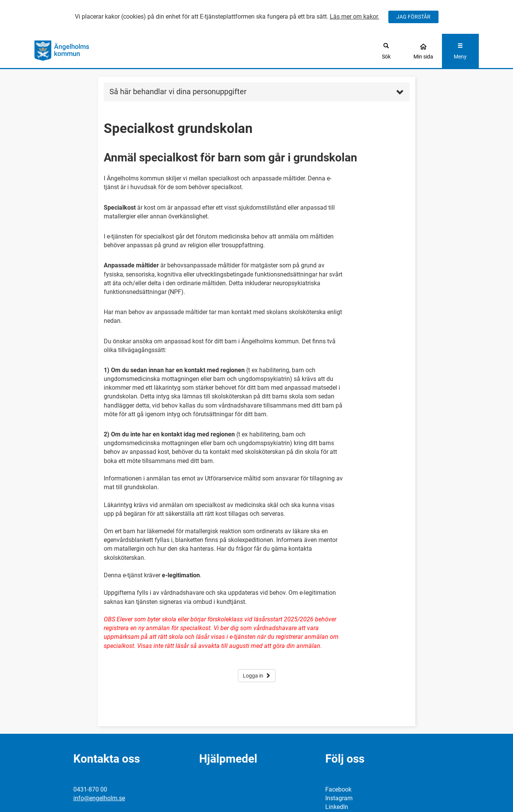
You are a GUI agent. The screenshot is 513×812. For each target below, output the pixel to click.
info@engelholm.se (99, 798)
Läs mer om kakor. (355, 17)
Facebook (338, 789)
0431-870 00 (90, 789)
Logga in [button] (257, 676)
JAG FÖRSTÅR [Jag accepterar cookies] (413, 17)
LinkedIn (337, 807)
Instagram (339, 798)
